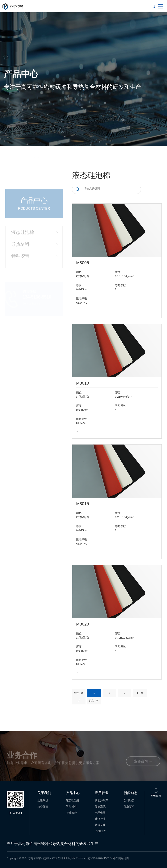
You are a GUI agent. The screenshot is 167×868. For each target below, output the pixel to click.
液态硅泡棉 (73, 800)
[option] (83, 79)
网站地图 (124, 858)
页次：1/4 (94, 701)
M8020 (83, 624)
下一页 (140, 693)
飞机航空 (100, 831)
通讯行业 (100, 819)
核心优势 (43, 807)
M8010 (83, 383)
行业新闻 (129, 807)
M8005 (83, 263)
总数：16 (79, 693)
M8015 (83, 504)
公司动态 (129, 800)
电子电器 (100, 813)
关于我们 (44, 793)
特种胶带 (71, 813)
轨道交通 (100, 825)
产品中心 (73, 793)
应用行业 (102, 793)
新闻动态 (131, 793)
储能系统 (100, 807)
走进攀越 (43, 800)
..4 (79, 701)
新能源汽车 (102, 800)
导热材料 (71, 807)
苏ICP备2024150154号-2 (103, 858)
